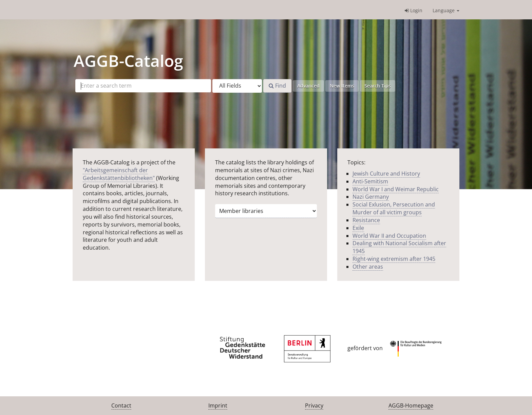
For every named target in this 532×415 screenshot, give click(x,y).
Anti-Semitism (370, 181)
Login (414, 10)
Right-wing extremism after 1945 (394, 259)
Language (446, 10)
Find (277, 86)
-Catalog (128, 61)
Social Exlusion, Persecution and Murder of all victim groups (394, 208)
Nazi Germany (371, 197)
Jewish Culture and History (386, 174)
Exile (358, 228)
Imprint (218, 405)
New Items (342, 86)
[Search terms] (143, 86)
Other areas (368, 267)
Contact (121, 405)
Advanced (308, 86)
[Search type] (237, 86)
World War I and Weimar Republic (396, 189)
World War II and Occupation (389, 236)
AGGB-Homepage (411, 405)
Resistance (366, 220)
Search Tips (378, 86)
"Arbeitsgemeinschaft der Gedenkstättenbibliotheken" (119, 174)
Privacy (314, 405)
